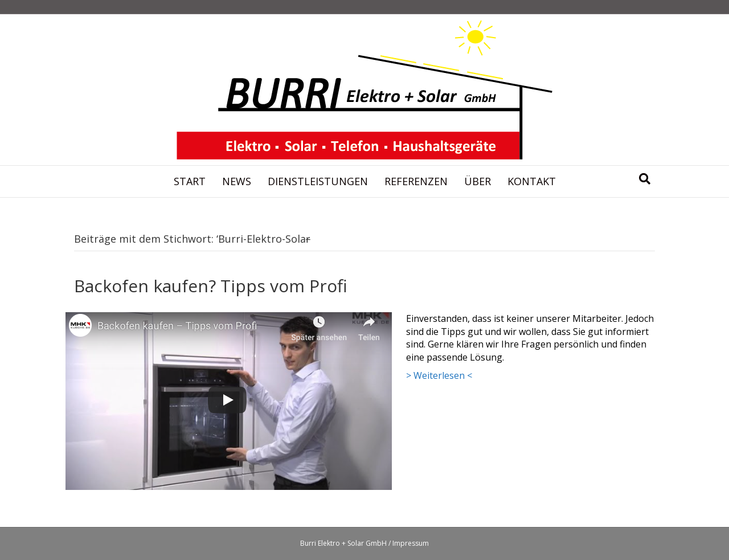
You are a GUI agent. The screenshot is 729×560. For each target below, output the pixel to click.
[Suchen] (645, 179)
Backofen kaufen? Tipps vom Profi (211, 286)
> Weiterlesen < (439, 375)
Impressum (411, 543)
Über (478, 181)
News (237, 181)
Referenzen (416, 181)
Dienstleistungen (318, 181)
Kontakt (532, 181)
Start (190, 181)
